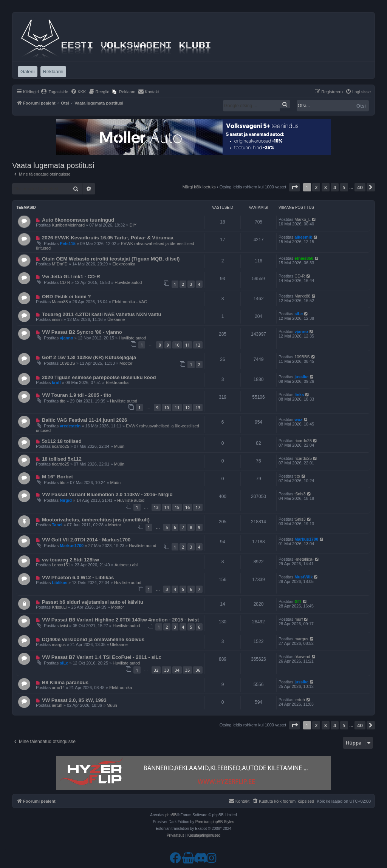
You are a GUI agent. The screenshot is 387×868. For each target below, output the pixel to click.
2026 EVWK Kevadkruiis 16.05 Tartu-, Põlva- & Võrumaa (108, 238)
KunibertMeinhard (68, 225)
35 (188, 670)
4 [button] (335, 187)
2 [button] (316, 187)
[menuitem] (55, 92)
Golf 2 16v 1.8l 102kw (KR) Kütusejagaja (89, 357)
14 (166, 507)
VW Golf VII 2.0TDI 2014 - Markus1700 (86, 540)
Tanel (57, 525)
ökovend (302, 657)
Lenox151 (61, 565)
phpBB (171, 815)
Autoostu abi (126, 565)
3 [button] (326, 187)
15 (177, 507)
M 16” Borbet (57, 477)
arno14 (58, 688)
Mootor (126, 363)
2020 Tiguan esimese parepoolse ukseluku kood (99, 377)
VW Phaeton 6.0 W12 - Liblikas (78, 577)
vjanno (66, 338)
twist (64, 626)
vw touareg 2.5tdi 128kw (70, 560)
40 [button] (360, 187)
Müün (119, 446)
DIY (133, 225)
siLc (299, 314)
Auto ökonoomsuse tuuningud (78, 220)
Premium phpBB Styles (215, 822)
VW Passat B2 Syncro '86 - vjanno (82, 332)
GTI (298, 601)
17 (198, 507)
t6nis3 (300, 494)
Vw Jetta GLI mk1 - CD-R (71, 277)
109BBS (67, 363)
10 (177, 345)
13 (198, 408)
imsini (57, 319)
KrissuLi (59, 607)
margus (59, 644)
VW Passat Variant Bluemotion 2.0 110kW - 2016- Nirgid (107, 494)
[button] (294, 187)
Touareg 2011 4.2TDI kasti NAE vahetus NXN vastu (102, 314)
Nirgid (66, 500)
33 (166, 670)
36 (198, 670)
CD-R (65, 282)
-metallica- (304, 559)
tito (63, 401)
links (299, 395)
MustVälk (303, 577)
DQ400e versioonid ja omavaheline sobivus (93, 639)
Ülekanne (116, 319)
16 (188, 507)
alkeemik (303, 237)
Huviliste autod (128, 282)
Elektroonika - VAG (130, 302)
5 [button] (344, 187)
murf (299, 619)
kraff (56, 382)
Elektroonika (124, 264)
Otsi (361, 106)
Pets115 (68, 244)
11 (188, 345)
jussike (301, 377)
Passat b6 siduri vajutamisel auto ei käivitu (93, 602)
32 (156, 670)
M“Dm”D (60, 264)
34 (177, 670)
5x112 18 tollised (62, 441)
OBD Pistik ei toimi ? (67, 297)
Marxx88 (60, 302)
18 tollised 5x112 (62, 459)
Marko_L (303, 219)
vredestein (70, 426)
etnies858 (304, 258)
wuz (298, 419)
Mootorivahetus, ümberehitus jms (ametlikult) (96, 520)
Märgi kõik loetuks (199, 187)
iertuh (57, 705)
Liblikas (60, 583)
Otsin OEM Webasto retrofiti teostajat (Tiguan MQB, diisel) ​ (111, 259)
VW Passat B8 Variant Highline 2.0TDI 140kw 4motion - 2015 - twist (121, 620)
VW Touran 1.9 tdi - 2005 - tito (77, 395)
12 (198, 345)
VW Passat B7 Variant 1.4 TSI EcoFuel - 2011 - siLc (102, 657)
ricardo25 (60, 446)
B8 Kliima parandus (65, 682)
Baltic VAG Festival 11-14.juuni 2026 (85, 420)
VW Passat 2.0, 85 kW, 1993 (74, 700)
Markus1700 (72, 546)
